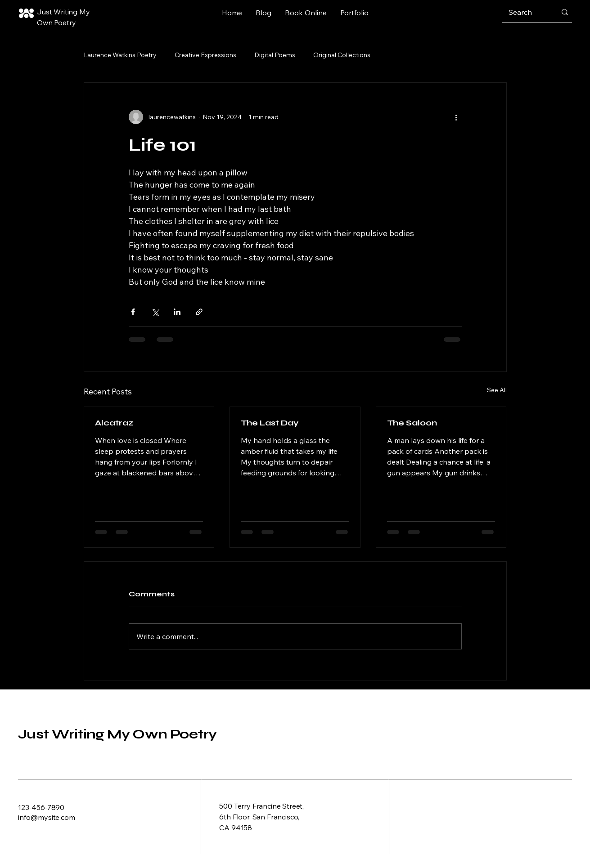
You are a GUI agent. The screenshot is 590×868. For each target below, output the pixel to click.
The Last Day (270, 423)
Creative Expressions (205, 55)
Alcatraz (114, 423)
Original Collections (342, 55)
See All (497, 390)
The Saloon (412, 423)
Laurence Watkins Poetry (120, 55)
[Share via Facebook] (133, 312)
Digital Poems (275, 55)
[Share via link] (199, 312)
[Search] (526, 12)
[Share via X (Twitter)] (155, 312)
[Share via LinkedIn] (177, 312)
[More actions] (456, 117)
